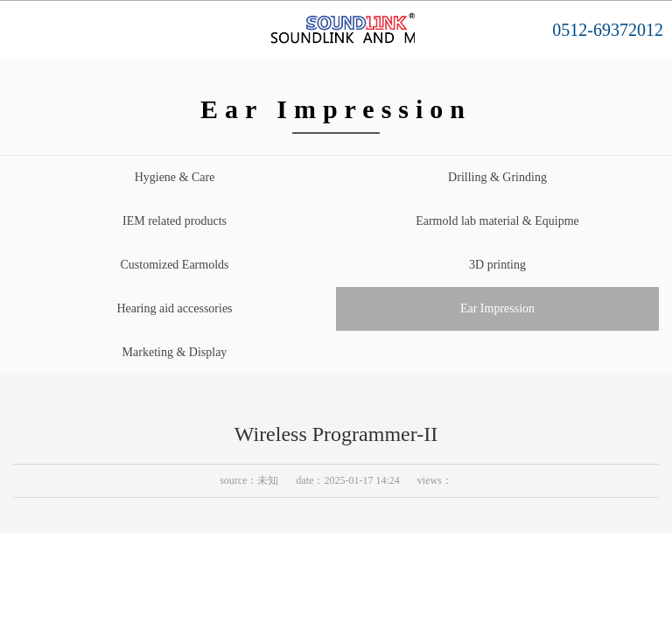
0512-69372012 (608, 30)
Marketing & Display (175, 352)
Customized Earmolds (174, 265)
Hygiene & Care (175, 177)
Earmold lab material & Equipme (497, 221)
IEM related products (175, 221)
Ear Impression (497, 308)
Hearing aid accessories (174, 308)
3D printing (497, 265)
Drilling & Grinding (497, 177)
